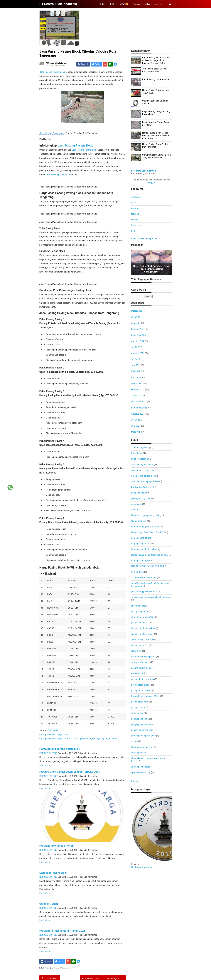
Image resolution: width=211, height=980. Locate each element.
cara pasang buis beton (142, 465)
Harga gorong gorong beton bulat (60, 749)
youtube (135, 208)
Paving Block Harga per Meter (145, 696)
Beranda (135, 781)
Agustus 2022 (138, 353)
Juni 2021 (136, 426)
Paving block (137, 673)
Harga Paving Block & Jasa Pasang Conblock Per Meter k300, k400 (156, 136)
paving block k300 (140, 702)
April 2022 (136, 377)
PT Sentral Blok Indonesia (144, 171)
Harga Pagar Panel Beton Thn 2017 (148, 532)
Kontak (147, 4)
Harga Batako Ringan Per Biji (57, 846)
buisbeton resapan (140, 459)
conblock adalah (139, 493)
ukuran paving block (141, 767)
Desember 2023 (139, 335)
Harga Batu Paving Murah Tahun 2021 (62, 931)
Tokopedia (53, 730)
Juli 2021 (136, 420)
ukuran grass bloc (140, 753)
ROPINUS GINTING (48, 753)
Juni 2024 (136, 323)
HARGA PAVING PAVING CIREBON (148, 566)
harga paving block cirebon (144, 549)
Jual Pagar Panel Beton (142, 617)
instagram (136, 225)
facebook (136, 214)
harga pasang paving (141, 538)
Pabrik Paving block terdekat (156, 79)
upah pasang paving (141, 772)
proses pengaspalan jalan (144, 736)
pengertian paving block (143, 730)
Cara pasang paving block (144, 476)
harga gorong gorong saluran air (147, 527)
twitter (134, 231)
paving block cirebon (141, 691)
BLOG (112, 4)
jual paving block (139, 623)
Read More (45, 766)
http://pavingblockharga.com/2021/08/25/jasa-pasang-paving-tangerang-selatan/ (79, 739)
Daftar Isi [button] (45, 139)
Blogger (151, 183)
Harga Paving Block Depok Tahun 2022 (150, 555)
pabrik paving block (141, 662)
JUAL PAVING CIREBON (143, 640)
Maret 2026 (137, 311)
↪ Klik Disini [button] (48, 574)
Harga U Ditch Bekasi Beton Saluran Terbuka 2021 (70, 772)
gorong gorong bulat (141, 498)
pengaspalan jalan (140, 719)
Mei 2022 (136, 371)
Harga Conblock (139, 521)
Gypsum (135, 510)
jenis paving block (140, 611)
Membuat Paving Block (53, 873)
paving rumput (138, 707)
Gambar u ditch (49, 904)
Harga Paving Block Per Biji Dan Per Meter (155, 146)
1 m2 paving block (140, 448)
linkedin (135, 220)
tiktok (134, 203)
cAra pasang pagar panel (143, 470)
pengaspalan (137, 713)
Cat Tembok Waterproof (143, 487)
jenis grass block (139, 606)
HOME (103, 4)
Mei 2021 (136, 432)
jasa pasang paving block (58, 174)
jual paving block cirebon (143, 628)
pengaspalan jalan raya (142, 724)
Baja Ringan (137, 453)
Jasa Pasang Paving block (52, 72)
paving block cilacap (141, 685)
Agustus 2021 (138, 414)
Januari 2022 (137, 396)
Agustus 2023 (138, 341)
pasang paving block (141, 668)
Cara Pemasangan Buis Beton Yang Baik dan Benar (157, 156)
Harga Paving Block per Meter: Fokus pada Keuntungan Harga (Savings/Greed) (151, 269)
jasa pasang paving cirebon (144, 592)
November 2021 (139, 402)
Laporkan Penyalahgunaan (144, 239)
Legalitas (158, 4)
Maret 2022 (137, 384)
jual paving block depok (142, 634)
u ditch (134, 741)
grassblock (136, 504)
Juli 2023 (136, 347)
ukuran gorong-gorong (142, 747)
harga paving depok (141, 561)
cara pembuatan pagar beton (145, 481)
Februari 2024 (138, 329)
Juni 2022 (136, 365)
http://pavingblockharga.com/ (54, 734)
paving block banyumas (142, 679)
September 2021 (139, 408)
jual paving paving (140, 645)
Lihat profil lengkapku (141, 867)
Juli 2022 (136, 359)
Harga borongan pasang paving (146, 515)
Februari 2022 (138, 389)
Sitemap (136, 4)
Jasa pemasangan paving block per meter (151, 597)
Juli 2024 (136, 317)
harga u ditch (137, 572)
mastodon (136, 197)
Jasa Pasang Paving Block (75, 146)
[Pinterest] (105, 64)
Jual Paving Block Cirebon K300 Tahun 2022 (155, 70)
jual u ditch (136, 651)
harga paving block (140, 544)
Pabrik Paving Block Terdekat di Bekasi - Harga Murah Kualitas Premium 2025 (156, 60)
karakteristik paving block (143, 657)
